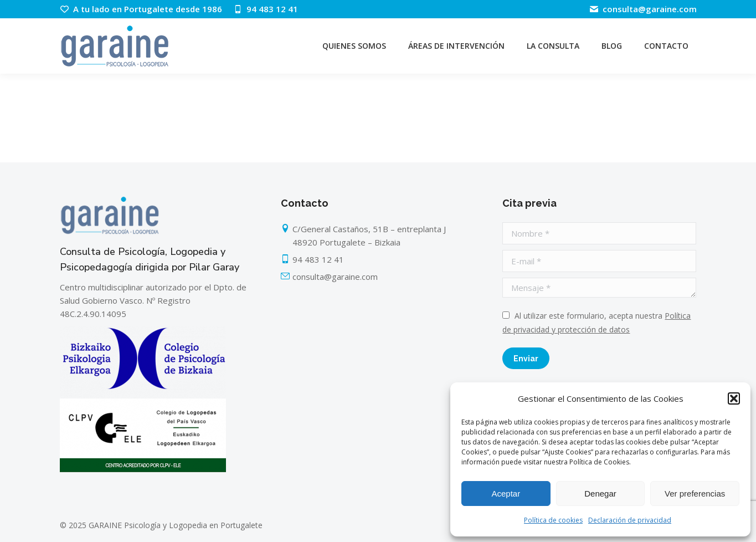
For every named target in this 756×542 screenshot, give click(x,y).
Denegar (600, 494)
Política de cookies (553, 520)
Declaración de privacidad (630, 520)
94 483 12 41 (266, 9)
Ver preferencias (695, 494)
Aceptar (506, 494)
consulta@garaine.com (642, 9)
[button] (734, 398)
